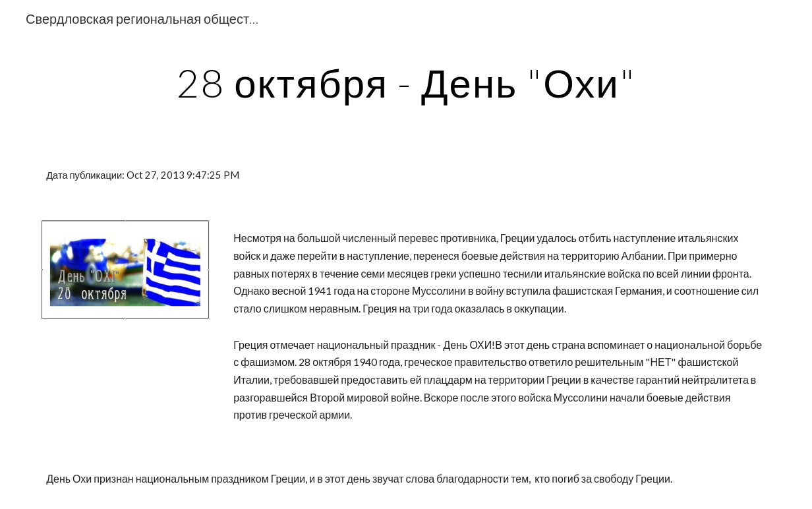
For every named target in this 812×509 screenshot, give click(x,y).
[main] (406, 82)
